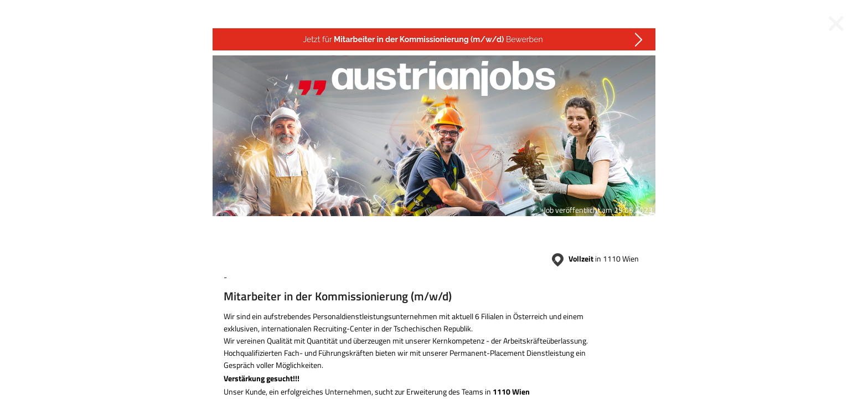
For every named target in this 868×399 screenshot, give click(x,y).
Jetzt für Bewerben (423, 39)
